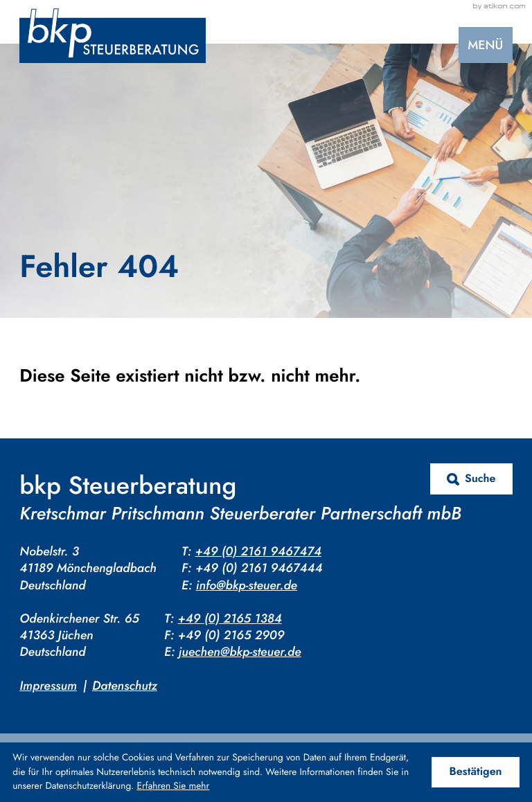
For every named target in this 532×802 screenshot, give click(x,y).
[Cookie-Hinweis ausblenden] (476, 773)
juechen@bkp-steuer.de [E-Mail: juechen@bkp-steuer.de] (240, 652)
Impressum (48, 686)
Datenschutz (125, 686)
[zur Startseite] (113, 36)
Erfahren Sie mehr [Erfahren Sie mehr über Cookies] (174, 786)
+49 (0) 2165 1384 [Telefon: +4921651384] (230, 618)
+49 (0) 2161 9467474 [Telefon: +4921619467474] (258, 551)
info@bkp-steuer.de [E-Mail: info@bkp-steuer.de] (247, 585)
